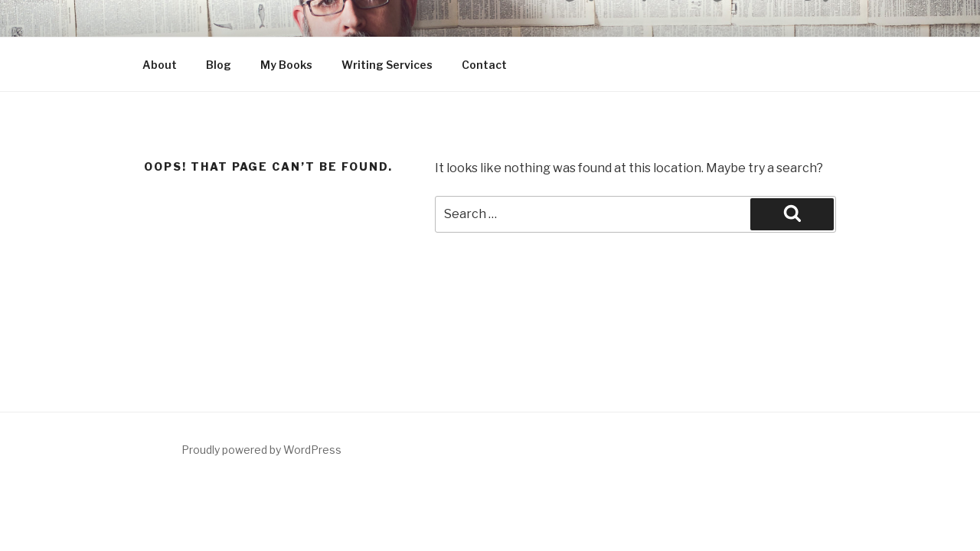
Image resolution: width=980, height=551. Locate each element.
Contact (484, 65)
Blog (219, 65)
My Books (286, 65)
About (160, 65)
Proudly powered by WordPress (261, 450)
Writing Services (387, 65)
